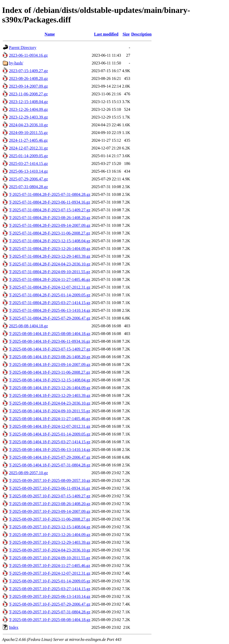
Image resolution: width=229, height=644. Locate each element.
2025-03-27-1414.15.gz (28, 164)
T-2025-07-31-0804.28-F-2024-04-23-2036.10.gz (50, 264)
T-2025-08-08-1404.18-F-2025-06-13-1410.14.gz (50, 450)
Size (126, 34)
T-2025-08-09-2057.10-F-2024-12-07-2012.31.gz (50, 573)
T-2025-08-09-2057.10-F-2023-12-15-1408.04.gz (50, 527)
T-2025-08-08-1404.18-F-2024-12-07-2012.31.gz (50, 426)
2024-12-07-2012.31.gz (28, 148)
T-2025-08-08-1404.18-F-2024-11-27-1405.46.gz (50, 419)
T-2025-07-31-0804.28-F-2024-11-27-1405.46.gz (50, 279)
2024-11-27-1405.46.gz (28, 140)
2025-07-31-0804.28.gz (28, 187)
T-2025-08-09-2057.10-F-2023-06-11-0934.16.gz (50, 488)
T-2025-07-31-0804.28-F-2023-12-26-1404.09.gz (50, 249)
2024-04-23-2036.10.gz (28, 125)
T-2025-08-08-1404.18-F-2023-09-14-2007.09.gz (50, 365)
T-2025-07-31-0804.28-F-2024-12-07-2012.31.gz (50, 287)
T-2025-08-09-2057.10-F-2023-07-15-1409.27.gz (50, 496)
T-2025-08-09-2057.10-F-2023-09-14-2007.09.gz (50, 511)
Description (141, 34)
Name (50, 34)
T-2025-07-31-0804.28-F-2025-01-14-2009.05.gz (50, 295)
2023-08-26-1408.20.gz (28, 78)
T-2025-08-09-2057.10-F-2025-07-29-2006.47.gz (50, 604)
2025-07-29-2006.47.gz (28, 179)
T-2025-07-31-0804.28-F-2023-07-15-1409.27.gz (50, 210)
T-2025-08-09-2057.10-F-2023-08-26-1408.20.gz (50, 504)
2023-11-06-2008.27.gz (28, 94)
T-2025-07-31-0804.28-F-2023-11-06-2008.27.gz (50, 233)
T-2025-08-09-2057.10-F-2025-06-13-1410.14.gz (50, 596)
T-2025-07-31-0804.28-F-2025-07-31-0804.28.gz (50, 194)
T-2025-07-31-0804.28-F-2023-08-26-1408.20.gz (50, 218)
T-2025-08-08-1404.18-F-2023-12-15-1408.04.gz (50, 380)
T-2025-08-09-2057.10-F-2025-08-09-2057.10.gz (50, 480)
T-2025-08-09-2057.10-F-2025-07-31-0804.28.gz (50, 612)
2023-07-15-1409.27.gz (28, 71)
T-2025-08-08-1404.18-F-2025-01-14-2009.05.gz (50, 434)
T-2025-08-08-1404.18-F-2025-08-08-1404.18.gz (50, 334)
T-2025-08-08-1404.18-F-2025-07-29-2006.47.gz (50, 457)
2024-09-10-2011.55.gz (28, 133)
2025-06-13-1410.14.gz (28, 171)
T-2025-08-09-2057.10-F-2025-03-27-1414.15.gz (50, 589)
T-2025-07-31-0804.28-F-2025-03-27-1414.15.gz (50, 303)
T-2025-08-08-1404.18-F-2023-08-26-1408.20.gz (50, 357)
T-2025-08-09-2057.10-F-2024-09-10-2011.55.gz (50, 558)
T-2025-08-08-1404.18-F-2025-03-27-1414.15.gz (50, 442)
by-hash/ (16, 63)
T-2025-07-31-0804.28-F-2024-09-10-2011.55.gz (50, 272)
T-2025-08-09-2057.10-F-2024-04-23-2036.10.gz (50, 550)
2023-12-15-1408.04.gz (28, 102)
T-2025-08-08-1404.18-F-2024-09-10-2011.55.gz (50, 411)
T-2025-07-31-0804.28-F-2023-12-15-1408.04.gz (50, 241)
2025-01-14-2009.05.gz (28, 156)
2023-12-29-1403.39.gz (28, 117)
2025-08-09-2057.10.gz (28, 473)
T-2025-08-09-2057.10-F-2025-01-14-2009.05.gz (50, 581)
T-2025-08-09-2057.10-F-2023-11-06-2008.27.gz (50, 519)
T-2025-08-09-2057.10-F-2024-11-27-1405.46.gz (50, 566)
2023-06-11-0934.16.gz (28, 55)
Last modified (106, 34)
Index (14, 627)
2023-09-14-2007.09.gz (28, 86)
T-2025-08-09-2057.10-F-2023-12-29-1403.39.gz (50, 542)
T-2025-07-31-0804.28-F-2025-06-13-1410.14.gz (50, 310)
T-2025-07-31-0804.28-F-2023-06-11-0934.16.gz (50, 202)
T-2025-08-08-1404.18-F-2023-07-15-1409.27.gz (50, 349)
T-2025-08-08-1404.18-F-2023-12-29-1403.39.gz (50, 395)
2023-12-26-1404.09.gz (28, 109)
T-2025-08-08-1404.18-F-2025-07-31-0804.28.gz (50, 465)
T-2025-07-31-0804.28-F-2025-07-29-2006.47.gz (50, 318)
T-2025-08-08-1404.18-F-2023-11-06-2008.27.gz (50, 372)
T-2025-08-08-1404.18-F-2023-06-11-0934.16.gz (50, 341)
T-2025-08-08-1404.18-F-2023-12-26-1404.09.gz (50, 388)
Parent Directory (23, 48)
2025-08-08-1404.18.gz (28, 326)
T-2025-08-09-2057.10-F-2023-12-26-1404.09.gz (50, 535)
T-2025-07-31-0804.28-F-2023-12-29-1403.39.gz (50, 256)
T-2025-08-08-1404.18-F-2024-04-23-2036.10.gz (50, 403)
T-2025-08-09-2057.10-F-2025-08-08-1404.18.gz (50, 620)
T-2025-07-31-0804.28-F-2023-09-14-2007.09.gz (50, 225)
